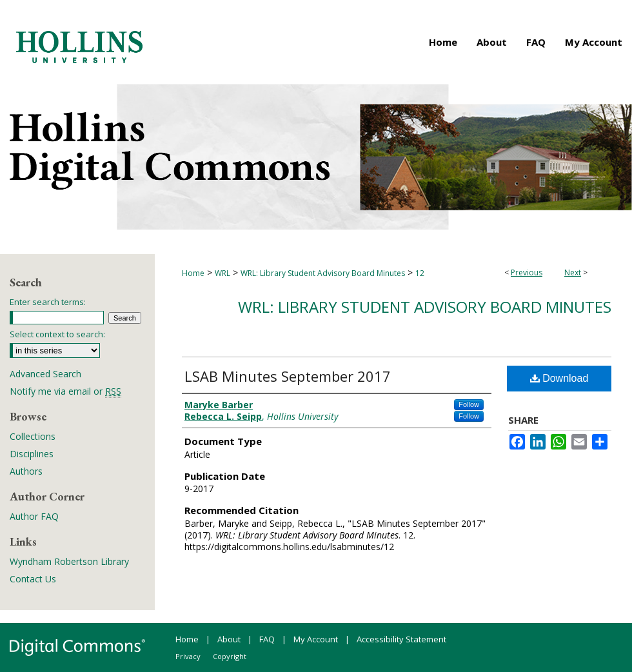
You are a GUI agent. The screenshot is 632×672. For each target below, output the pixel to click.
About (229, 639)
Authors (26, 471)
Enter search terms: (48, 302)
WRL (222, 273)
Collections (33, 436)
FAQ (267, 639)
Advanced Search (45, 374)
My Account (316, 639)
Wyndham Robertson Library (69, 561)
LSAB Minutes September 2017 (288, 376)
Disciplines (32, 454)
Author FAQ (34, 516)
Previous (527, 272)
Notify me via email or (65, 391)
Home (193, 273)
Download (559, 378)
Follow (469, 404)
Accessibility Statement (401, 639)
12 (420, 273)
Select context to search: (57, 334)
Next (573, 272)
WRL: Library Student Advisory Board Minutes (323, 273)
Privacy (188, 656)
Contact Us (33, 579)
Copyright (230, 656)
